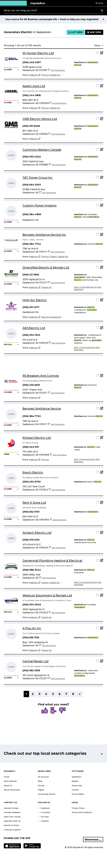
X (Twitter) (44, 812)
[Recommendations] (51, 317)
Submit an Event (11, 825)
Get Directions (56, 70)
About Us (8, 786)
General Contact (11, 808)
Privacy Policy (78, 808)
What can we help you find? (20, 10)
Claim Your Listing (12, 817)
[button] (99, 3)
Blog (40, 781)
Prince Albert (78, 794)
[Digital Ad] (55, 75)
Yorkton (75, 790)
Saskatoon (77, 777)
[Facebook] (62, 75)
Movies (41, 786)
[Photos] (45, 75)
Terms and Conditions (82, 812)
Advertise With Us (12, 821)
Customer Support (12, 830)
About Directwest (12, 790)
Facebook (44, 808)
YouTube (43, 817)
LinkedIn (43, 821)
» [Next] (80, 694)
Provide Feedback (12, 812)
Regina (75, 781)
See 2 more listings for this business (88, 288)
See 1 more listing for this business (87, 349)
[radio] (45, 711)
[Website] (35, 75)
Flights (41, 790)
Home (7, 777)
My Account (43, 777)
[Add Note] (102, 54)
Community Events (47, 794)
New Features (10, 781)
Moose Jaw (77, 786)
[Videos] (53, 257)
